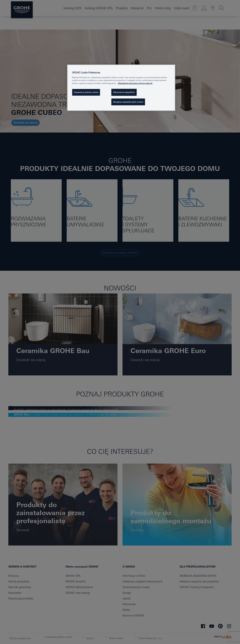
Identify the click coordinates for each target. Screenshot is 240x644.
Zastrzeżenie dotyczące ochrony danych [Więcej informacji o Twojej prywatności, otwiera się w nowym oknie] (135, 83)
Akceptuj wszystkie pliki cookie (128, 102)
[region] (121, 88)
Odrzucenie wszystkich (124, 92)
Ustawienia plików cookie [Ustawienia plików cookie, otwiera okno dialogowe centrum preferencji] (86, 92)
